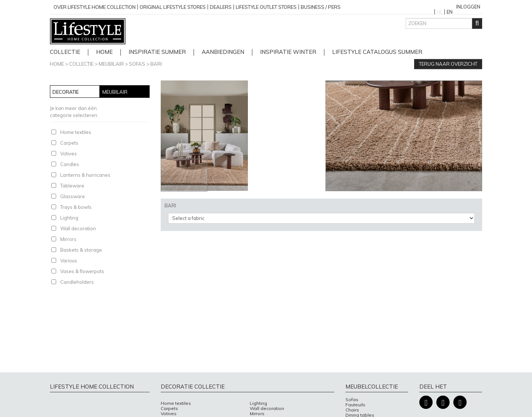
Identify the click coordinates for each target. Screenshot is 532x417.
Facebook (426, 402)
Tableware (72, 186)
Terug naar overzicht (448, 64)
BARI (156, 64)
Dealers (221, 7)
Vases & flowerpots (82, 271)
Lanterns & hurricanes (85, 175)
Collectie (65, 52)
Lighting (69, 218)
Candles (70, 164)
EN (450, 12)
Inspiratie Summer (157, 52)
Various (69, 261)
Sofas (137, 64)
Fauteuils (355, 405)
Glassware (73, 196)
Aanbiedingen (223, 52)
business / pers (321, 7)
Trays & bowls (76, 207)
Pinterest (460, 402)
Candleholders (77, 282)
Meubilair (111, 64)
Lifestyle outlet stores (266, 7)
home (104, 52)
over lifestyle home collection (95, 7)
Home (57, 64)
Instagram (443, 402)
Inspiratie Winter (288, 52)
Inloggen (468, 7)
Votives (69, 154)
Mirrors (68, 239)
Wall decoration (78, 228)
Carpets (69, 143)
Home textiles (76, 132)
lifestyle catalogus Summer (377, 52)
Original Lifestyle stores (173, 7)
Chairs (352, 410)
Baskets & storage (81, 250)
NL (440, 12)
